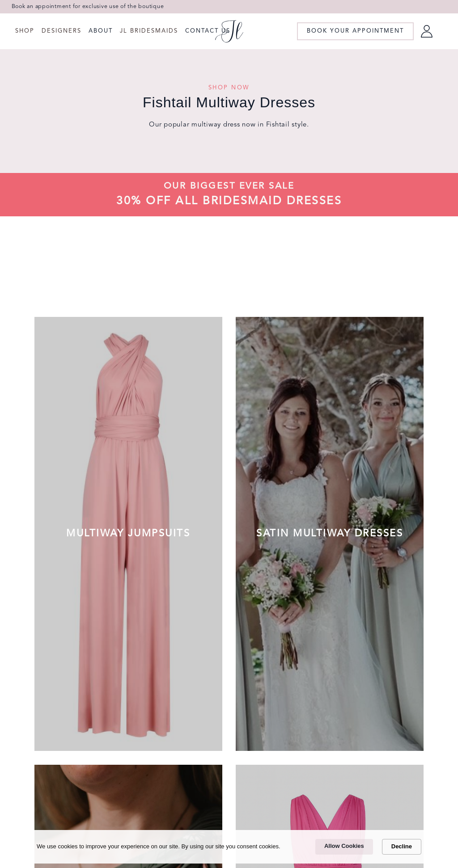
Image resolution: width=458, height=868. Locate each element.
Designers (61, 31)
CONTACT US (208, 31)
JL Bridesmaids (149, 31)
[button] (25, 31)
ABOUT (101, 31)
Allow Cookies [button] (344, 846)
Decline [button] (402, 846)
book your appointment (355, 31)
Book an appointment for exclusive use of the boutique (88, 7)
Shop (25, 31)
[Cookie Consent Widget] (229, 847)
